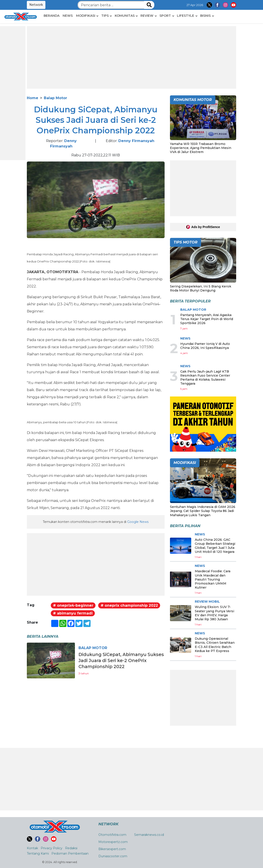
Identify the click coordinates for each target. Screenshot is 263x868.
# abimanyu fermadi (73, 613)
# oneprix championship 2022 (129, 605)
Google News (138, 522)
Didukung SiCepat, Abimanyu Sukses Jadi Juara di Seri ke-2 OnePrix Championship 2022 (121, 660)
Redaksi (71, 848)
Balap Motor (55, 98)
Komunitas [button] (125, 16)
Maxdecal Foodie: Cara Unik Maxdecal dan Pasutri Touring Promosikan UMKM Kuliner (213, 579)
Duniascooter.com (113, 856)
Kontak (32, 848)
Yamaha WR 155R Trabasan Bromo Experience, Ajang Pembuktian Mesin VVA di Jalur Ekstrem (201, 148)
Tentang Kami (38, 853)
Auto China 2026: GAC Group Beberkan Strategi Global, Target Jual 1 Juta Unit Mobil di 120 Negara (215, 546)
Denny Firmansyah (136, 141)
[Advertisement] (131, 57)
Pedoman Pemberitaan (70, 853)
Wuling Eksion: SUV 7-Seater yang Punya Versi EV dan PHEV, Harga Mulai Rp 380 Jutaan (214, 613)
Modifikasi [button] (86, 16)
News (68, 16)
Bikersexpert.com (112, 849)
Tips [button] (105, 16)
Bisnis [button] (205, 16)
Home (33, 98)
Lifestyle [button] (186, 16)
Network (36, 5)
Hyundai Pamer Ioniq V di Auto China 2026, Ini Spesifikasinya (205, 346)
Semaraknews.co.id (149, 835)
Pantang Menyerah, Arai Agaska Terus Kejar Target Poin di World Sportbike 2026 (207, 319)
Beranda (52, 16)
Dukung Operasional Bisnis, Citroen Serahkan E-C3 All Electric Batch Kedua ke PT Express (215, 645)
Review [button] (147, 16)
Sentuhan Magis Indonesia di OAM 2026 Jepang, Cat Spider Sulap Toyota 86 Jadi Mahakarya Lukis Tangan (203, 511)
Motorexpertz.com (113, 842)
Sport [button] (165, 16)
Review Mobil (207, 602)
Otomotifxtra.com (112, 835)
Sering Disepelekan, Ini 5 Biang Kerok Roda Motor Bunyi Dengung (201, 288)
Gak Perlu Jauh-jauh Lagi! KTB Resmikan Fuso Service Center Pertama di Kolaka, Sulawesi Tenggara (205, 378)
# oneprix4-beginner (73, 605)
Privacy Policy (52, 848)
